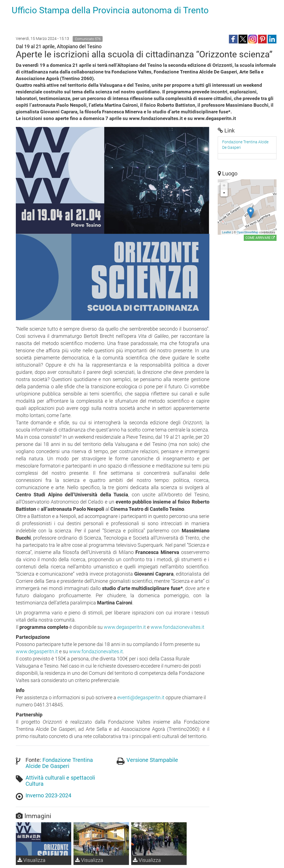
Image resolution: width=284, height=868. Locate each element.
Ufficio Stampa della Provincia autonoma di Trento (110, 10)
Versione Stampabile (152, 760)
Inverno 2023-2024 (48, 795)
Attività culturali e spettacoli (60, 778)
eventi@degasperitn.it (141, 697)
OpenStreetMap (248, 232)
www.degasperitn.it (125, 627)
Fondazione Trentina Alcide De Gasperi (59, 763)
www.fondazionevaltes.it (177, 627)
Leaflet (227, 232)
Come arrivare (260, 238)
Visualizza (31, 860)
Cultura (35, 784)
